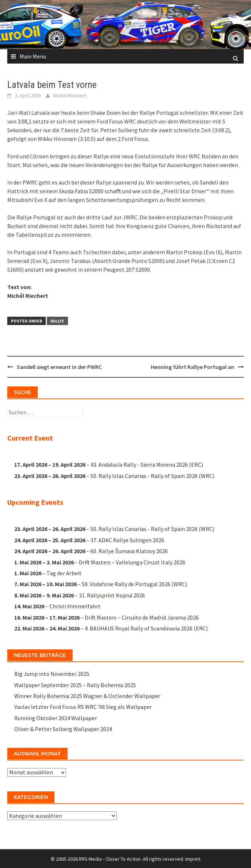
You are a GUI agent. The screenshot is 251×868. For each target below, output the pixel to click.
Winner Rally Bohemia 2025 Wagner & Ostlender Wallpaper (87, 696)
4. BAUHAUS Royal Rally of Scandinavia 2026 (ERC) (146, 628)
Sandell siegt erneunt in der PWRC (59, 367)
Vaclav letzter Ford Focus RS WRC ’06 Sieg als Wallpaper (83, 707)
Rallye (57, 321)
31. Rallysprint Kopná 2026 (112, 595)
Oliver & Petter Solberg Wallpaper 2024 (63, 729)
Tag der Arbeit (64, 573)
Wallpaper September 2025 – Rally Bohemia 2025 (75, 685)
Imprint (193, 859)
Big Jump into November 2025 (52, 674)
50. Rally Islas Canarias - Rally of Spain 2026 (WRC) (152, 476)
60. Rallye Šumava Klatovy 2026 (129, 551)
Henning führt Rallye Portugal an (193, 367)
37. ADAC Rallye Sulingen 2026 (127, 540)
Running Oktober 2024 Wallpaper (56, 718)
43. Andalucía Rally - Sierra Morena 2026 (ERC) (147, 465)
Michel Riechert (70, 96)
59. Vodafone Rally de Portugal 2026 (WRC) (134, 584)
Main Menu (33, 56)
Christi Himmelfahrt (75, 606)
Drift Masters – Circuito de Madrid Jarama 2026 (142, 617)
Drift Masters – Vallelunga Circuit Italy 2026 (132, 562)
